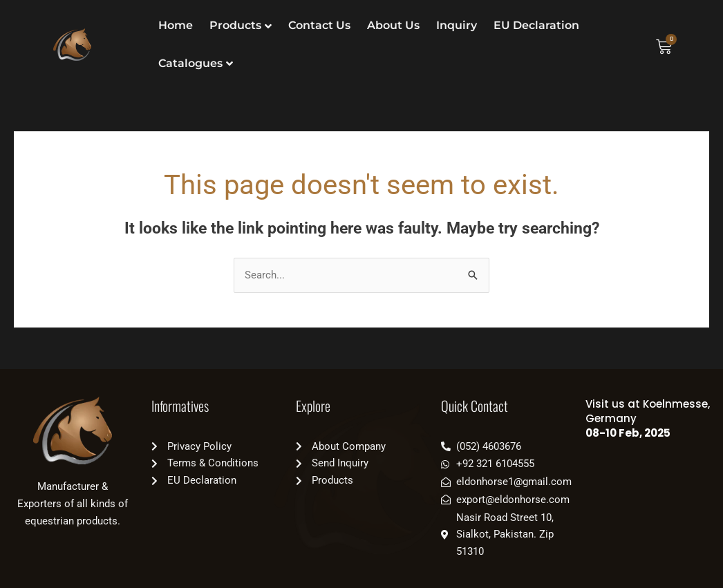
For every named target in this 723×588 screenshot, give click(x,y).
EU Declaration (536, 25)
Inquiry (457, 25)
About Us (393, 25)
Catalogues (190, 63)
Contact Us (319, 25)
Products (235, 25)
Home (176, 25)
